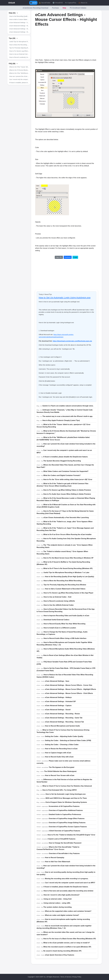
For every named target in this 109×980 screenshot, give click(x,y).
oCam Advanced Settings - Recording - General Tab (64, 722)
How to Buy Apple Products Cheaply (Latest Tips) (61, 420)
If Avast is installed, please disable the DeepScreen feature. (19, 83)
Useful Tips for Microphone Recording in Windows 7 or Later (19, 42)
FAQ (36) (13, 64)
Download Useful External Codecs (56, 620)
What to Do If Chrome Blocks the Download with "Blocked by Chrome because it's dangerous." (19, 70)
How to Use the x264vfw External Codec (59, 605)
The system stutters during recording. (58, 907)
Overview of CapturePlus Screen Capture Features (68, 827)
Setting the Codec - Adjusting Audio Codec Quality (64, 736)
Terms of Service (66, 977)
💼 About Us (83, 3)
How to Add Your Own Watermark (58, 862)
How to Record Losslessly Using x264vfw (19, 57)
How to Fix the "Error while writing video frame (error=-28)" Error (68, 479)
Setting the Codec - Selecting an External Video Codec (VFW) (68, 740)
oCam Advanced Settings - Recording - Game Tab (64, 718)
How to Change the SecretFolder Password (65, 843)
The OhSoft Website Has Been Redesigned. (60, 771)
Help (64, 8)
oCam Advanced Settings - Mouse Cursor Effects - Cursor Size (19, 26)
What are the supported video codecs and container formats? (68, 911)
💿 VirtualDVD (58, 3)
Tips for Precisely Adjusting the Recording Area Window (19, 48)
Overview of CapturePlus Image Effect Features (67, 819)
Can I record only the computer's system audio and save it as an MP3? (19, 79)
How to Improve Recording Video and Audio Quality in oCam (66, 616)
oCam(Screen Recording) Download (35, 8)
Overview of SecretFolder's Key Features (64, 853)
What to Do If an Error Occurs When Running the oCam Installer (67, 534)
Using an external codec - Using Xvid (57, 899)
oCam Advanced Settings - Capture (58, 706)
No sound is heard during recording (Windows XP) (62, 951)
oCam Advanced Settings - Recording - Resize (62, 714)
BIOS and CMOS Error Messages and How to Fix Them (66, 798)
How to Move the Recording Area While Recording (19, 45)
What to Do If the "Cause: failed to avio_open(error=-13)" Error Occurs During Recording (19, 67)
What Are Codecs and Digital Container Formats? (62, 475)
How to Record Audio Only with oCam (59, 757)
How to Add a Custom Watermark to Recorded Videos (19, 19)
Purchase (55, 8)
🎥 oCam (33, 3)
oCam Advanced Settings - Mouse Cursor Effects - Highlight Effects (19, 29)
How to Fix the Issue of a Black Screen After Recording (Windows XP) (70, 939)
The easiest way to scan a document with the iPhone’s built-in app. (68, 416)
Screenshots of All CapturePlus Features (64, 806)
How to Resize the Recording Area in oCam (61, 749)
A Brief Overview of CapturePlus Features (64, 831)
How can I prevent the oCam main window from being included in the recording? (19, 76)
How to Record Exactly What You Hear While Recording (64, 624)
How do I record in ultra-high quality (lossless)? (62, 895)
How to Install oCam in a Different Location (60, 628)
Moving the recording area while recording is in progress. (67, 879)
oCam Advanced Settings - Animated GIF (60, 701)
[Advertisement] (52, 43)
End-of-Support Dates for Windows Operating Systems (66, 802)
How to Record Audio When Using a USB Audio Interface (65, 638)
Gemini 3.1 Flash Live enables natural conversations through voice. (68, 406)
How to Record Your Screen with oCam (60, 775)
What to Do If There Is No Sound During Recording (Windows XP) (68, 568)
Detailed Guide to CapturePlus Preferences (65, 814)
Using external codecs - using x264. (57, 903)
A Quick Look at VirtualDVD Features (62, 839)
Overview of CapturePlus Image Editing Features (67, 823)
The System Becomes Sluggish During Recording (62, 461)
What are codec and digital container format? (62, 915)
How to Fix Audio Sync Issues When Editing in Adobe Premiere (67, 494)
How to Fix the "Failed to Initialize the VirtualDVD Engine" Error (71, 835)
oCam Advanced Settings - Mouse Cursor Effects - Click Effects (19, 32)
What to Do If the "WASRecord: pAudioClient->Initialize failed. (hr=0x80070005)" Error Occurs (19, 73)
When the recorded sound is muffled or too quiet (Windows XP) (67, 947)
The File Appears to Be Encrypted (61, 767)
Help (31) (14, 13)
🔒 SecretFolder (45, 3)
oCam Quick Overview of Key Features (60, 955)
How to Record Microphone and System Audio (62, 726)
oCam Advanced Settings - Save (19, 23)
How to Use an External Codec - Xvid (19, 54)
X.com (75, 257)
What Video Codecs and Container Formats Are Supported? (66, 471)
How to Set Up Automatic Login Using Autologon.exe (65, 298)
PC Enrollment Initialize (78, 8)
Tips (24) (13, 38)
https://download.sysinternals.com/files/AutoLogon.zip (72, 341)
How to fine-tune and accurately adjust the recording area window (68, 891)
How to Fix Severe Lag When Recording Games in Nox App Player (19, 51)
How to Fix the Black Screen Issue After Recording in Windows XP (68, 558)
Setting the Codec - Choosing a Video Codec (62, 745)
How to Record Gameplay (55, 858)
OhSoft (12, 3)
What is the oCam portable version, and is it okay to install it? (67, 943)
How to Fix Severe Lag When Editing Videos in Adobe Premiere (67, 490)
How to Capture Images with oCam (58, 753)
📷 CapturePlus (71, 3)
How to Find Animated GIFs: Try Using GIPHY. (60, 790)
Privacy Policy (77, 977)
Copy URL (59, 257)
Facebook (68, 257)
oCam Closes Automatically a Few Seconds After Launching (66, 518)
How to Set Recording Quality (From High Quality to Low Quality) (19, 16)
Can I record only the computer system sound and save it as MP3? (70, 883)
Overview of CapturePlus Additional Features (66, 810)
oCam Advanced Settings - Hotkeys (58, 697)
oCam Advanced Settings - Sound (58, 710)
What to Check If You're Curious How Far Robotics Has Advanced (67, 786)
